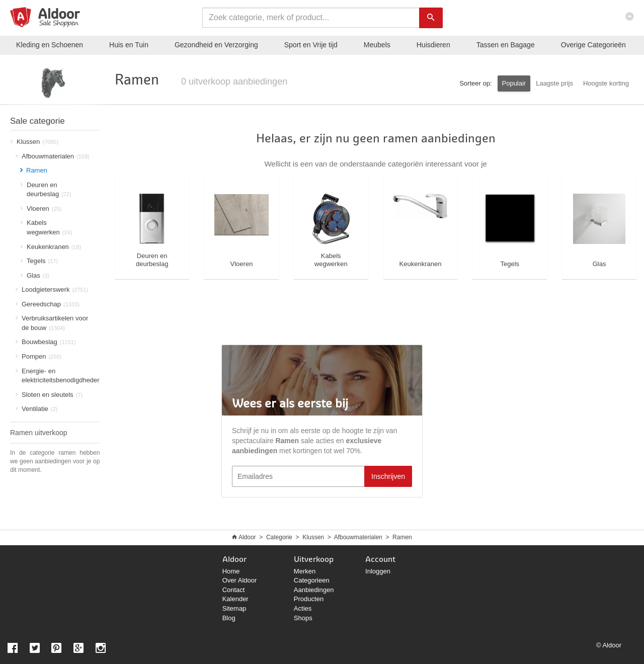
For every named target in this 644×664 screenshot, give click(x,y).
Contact (234, 590)
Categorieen (312, 580)
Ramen (402, 537)
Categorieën (593, 45)
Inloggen (378, 571)
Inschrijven (388, 476)
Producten (309, 599)
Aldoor (247, 537)
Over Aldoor (240, 580)
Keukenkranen (51, 247)
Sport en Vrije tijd (311, 45)
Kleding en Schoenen (50, 45)
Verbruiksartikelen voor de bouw (52, 323)
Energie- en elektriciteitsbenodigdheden (58, 376)
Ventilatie (36, 409)
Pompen (38, 356)
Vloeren (41, 209)
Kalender (235, 599)
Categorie (279, 537)
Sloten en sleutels (49, 395)
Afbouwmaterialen (53, 156)
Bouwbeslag (46, 342)
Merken (305, 571)
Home (231, 571)
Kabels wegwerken (46, 227)
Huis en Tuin (129, 45)
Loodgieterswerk (52, 289)
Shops (303, 618)
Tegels (39, 261)
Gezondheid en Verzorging (216, 45)
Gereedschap (48, 304)
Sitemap (234, 608)
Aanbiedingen (314, 590)
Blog (229, 618)
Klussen (34, 142)
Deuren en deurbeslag (46, 190)
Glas (35, 275)
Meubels (377, 45)
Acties (303, 608)
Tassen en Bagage (506, 45)
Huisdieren (433, 45)
